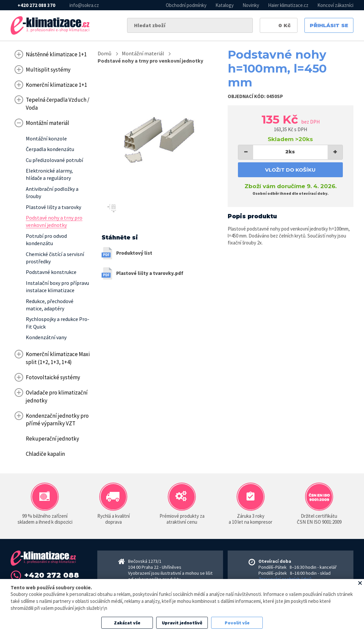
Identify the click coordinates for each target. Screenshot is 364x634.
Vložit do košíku (290, 170)
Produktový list (134, 253)
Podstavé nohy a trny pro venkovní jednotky (150, 61)
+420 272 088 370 (36, 5)
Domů (105, 53)
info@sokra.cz (84, 5)
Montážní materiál (143, 53)
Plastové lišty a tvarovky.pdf (150, 273)
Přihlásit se (329, 25)
